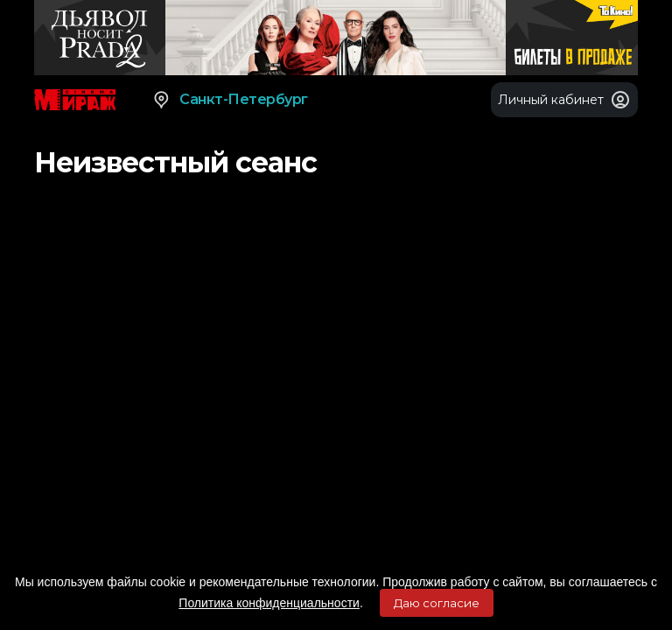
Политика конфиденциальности (269, 603)
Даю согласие (437, 603)
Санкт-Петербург (230, 100)
